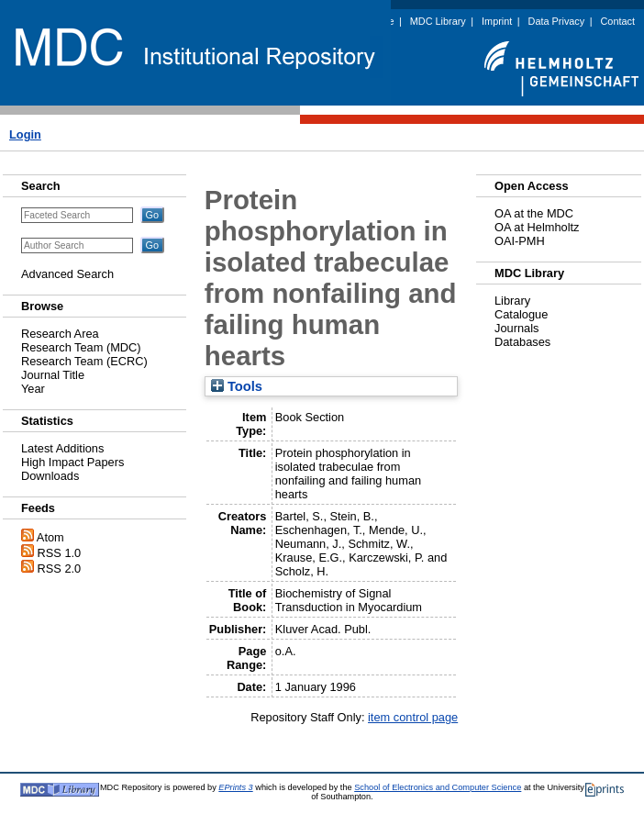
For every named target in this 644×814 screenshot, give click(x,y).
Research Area (60, 334)
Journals (516, 328)
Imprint (497, 21)
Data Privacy (557, 21)
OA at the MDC (534, 213)
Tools (237, 386)
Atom (50, 537)
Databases (522, 342)
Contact (618, 21)
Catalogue (521, 314)
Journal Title (53, 375)
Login (25, 134)
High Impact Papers (72, 462)
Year (33, 389)
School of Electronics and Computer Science (438, 787)
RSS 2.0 (60, 569)
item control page (413, 717)
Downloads (50, 476)
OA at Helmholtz (537, 227)
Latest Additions (62, 448)
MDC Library (438, 21)
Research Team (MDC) (81, 347)
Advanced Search (67, 274)
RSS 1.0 (60, 553)
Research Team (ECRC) (84, 361)
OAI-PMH (520, 241)
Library (512, 301)
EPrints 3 (235, 787)
